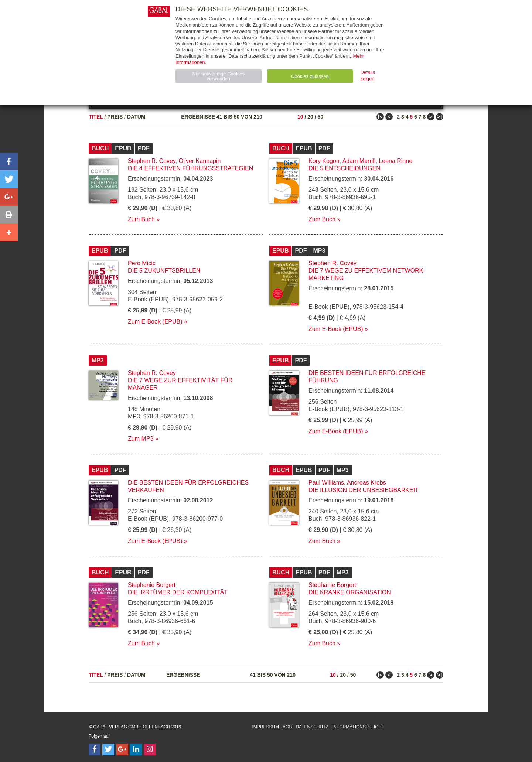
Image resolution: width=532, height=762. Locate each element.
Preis (115, 117)
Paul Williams (326, 483)
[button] (9, 161)
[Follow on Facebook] (95, 749)
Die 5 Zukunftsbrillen (164, 271)
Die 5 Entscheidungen (345, 168)
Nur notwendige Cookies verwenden (218, 76)
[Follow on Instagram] (150, 749)
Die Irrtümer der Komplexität (178, 592)
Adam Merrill (359, 161)
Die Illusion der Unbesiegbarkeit (364, 490)
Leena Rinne (395, 161)
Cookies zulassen (310, 76)
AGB (287, 727)
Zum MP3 (141, 439)
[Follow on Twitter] (108, 749)
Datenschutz (312, 727)
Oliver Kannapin (200, 161)
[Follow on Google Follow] (122, 749)
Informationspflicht (358, 727)
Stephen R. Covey (152, 161)
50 (320, 117)
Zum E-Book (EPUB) (155, 322)
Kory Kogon (324, 161)
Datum (136, 117)
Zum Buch (141, 219)
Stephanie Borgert (152, 585)
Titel (96, 117)
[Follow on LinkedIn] (136, 749)
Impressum (265, 727)
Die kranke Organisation (350, 592)
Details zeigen (368, 75)
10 (300, 117)
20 (310, 117)
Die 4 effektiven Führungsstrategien (190, 168)
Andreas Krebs (366, 483)
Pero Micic (142, 263)
